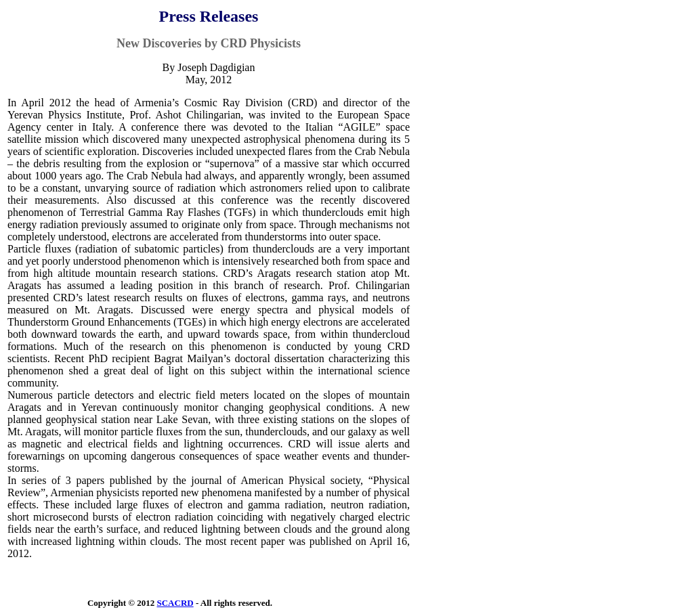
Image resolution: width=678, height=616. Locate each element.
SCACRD (175, 603)
